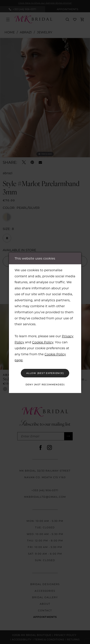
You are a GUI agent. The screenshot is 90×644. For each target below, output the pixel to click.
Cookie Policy (43, 342)
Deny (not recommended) (45, 384)
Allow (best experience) (45, 373)
